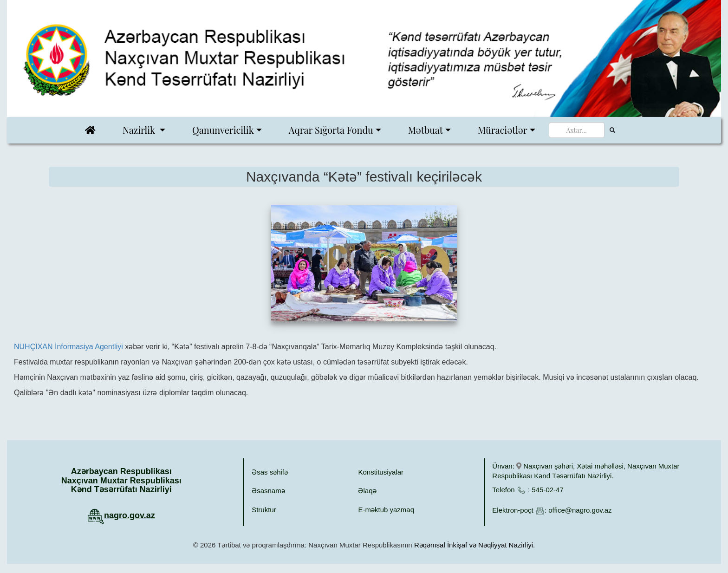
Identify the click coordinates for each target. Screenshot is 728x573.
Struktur (264, 510)
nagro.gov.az (130, 515)
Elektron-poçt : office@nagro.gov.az (552, 510)
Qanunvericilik (223, 130)
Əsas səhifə (270, 472)
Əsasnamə (268, 491)
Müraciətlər (503, 130)
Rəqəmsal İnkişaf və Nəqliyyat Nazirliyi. (474, 545)
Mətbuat (426, 130)
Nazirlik (140, 130)
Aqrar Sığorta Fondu (331, 130)
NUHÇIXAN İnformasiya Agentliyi (68, 347)
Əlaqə (367, 491)
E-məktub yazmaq (386, 510)
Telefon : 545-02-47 (528, 490)
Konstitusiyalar (381, 472)
